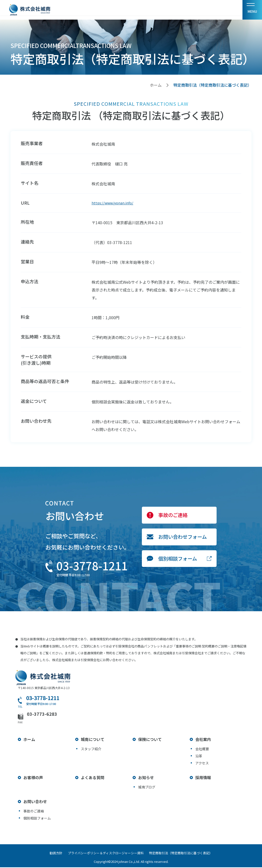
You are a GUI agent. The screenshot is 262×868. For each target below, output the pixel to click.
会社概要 (202, 750)
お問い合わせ (35, 802)
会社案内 (203, 740)
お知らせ (146, 778)
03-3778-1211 (92, 566)
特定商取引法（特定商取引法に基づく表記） (185, 854)
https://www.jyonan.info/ (114, 203)
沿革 (199, 757)
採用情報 (203, 778)
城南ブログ (147, 788)
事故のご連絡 (173, 516)
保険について (150, 740)
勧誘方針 (52, 854)
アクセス (202, 764)
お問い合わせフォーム (183, 538)
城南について (93, 740)
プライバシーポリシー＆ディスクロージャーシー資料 (106, 854)
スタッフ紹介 (91, 750)
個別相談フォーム (178, 559)
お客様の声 (33, 778)
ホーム (156, 85)
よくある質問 (93, 778)
